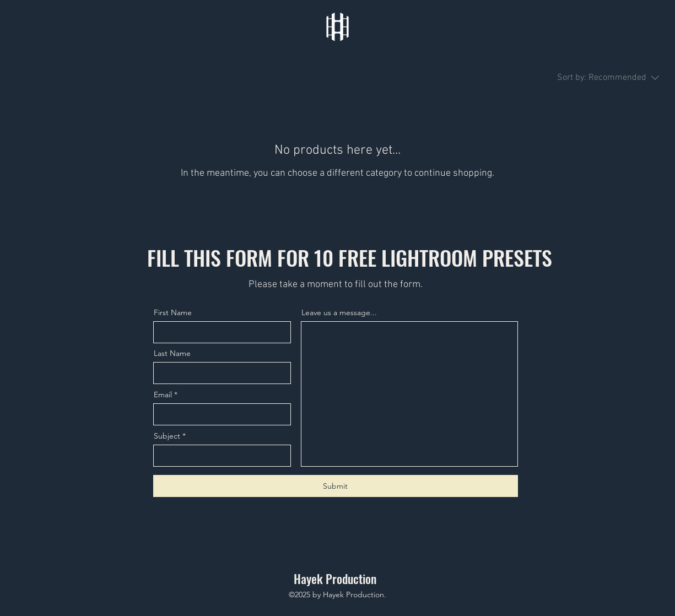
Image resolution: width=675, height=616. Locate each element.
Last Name (172, 353)
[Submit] (336, 486)
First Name (173, 312)
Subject (167, 436)
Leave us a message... (339, 312)
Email (163, 395)
